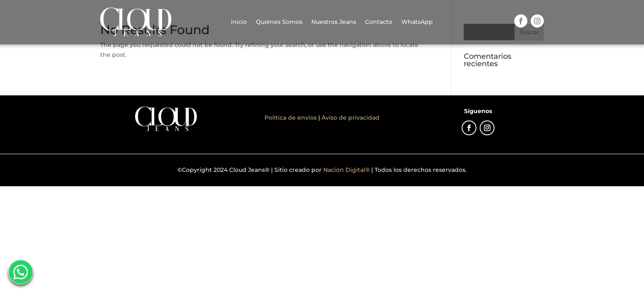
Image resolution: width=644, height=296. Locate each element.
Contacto (379, 22)
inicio (239, 22)
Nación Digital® (346, 170)
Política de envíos (291, 118)
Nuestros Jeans (334, 22)
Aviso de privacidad (351, 118)
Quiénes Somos (279, 22)
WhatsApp (417, 22)
